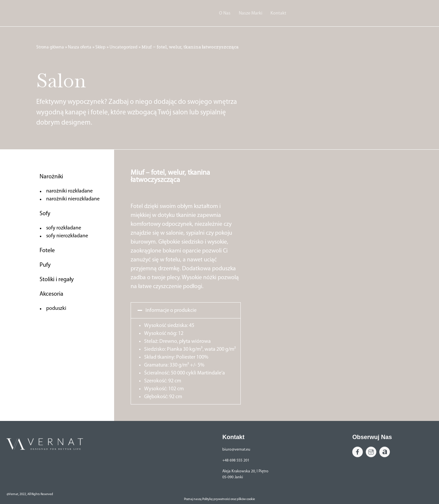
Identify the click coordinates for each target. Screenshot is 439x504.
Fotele (47, 251)
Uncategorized (124, 47)
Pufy (45, 265)
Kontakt (278, 13)
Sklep (100, 47)
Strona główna (50, 47)
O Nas (225, 13)
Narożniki (51, 177)
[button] (186, 310)
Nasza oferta (80, 47)
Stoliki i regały (57, 280)
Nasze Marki (251, 13)
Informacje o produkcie (171, 311)
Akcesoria (51, 294)
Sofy (45, 214)
